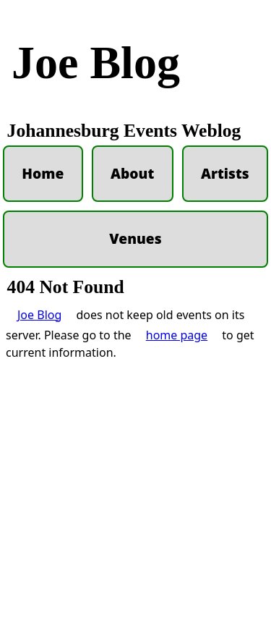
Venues (135, 238)
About (132, 173)
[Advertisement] (135, 414)
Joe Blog (96, 63)
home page (177, 614)
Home (43, 173)
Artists (225, 173)
